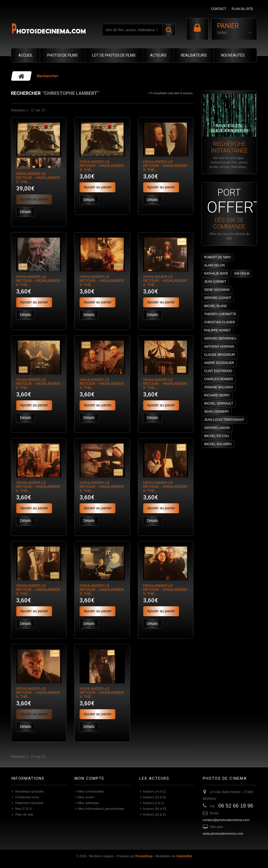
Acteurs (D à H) (154, 797)
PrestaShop (144, 856)
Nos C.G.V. (23, 809)
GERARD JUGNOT (218, 298)
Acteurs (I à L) (153, 803)
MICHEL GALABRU (218, 444)
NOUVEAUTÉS (233, 55)
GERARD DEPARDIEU (220, 339)
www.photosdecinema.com (223, 834)
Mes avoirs (86, 797)
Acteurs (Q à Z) (154, 814)
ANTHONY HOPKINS (219, 347)
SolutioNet (184, 856)
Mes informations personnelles (101, 809)
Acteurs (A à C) (154, 791)
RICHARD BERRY (217, 395)
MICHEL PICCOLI (217, 436)
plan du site (242, 9)
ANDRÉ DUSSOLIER (219, 363)
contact (219, 9)
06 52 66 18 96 (236, 806)
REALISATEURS (194, 55)
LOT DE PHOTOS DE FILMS (114, 55)
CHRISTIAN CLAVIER (220, 322)
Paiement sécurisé (29, 803)
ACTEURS (158, 55)
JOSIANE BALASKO (219, 387)
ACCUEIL (26, 55)
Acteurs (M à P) (154, 809)
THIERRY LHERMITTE (220, 314)
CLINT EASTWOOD (218, 371)
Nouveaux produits (29, 791)
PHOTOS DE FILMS (62, 55)
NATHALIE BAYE (216, 274)
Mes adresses (89, 803)
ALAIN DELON (214, 265)
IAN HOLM (242, 274)
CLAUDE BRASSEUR (220, 355)
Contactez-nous (27, 797)
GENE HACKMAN (217, 290)
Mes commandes (91, 791)
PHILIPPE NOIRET (218, 330)
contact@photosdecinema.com (226, 820)
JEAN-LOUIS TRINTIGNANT (224, 420)
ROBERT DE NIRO (218, 257)
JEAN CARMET (215, 282)
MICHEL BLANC (216, 306)
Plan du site (24, 814)
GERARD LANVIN (217, 428)
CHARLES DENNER (219, 379)
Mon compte (90, 778)
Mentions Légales (101, 856)
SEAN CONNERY (217, 412)
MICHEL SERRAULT (219, 403)
